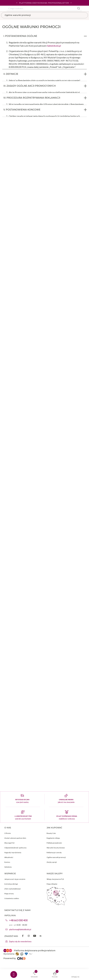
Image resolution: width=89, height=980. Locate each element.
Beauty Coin (51, 833)
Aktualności (9, 857)
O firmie (8, 833)
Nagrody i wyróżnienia (13, 852)
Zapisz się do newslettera (20, 941)
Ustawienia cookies (12, 898)
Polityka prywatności (54, 843)
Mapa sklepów (52, 884)
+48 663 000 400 (18, 920)
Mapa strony (9, 894)
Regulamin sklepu (53, 838)
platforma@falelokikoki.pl (20, 929)
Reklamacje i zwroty (54, 852)
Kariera (7, 862)
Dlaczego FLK (9, 843)
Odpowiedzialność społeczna (15, 848)
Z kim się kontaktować (13, 889)
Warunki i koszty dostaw (56, 848)
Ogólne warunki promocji (18, 15)
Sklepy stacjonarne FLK (55, 879)
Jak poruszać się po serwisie (15, 879)
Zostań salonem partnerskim (15, 838)
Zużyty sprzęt (52, 862)
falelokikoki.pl (54, 46)
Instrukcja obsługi (11, 884)
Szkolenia (8, 867)
